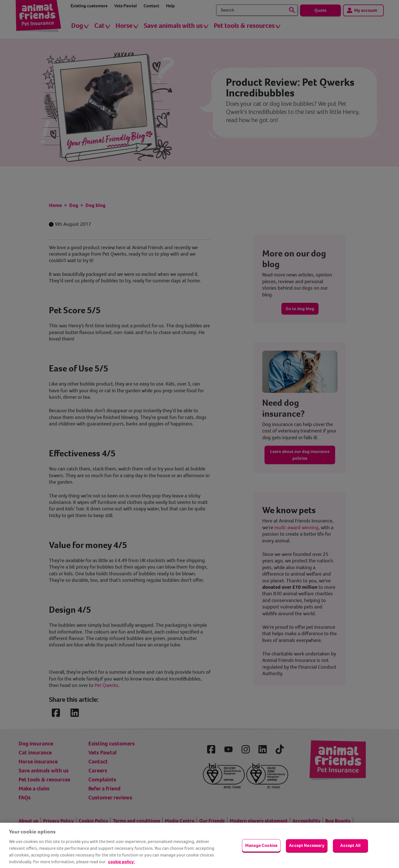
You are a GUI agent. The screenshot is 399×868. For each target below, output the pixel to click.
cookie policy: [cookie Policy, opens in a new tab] (121, 862)
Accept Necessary (307, 845)
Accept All (350, 845)
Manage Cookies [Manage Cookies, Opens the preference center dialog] (261, 845)
